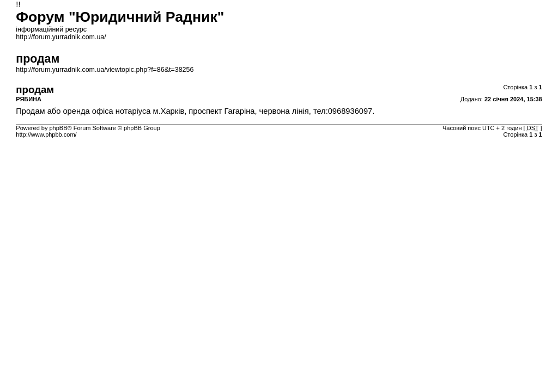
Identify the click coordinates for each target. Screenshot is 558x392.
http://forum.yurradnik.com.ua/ (61, 37)
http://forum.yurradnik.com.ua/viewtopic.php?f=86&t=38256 (105, 70)
